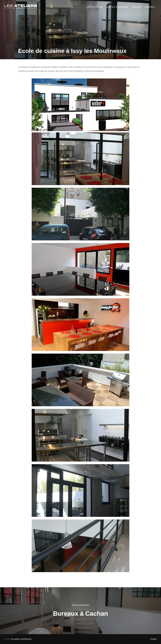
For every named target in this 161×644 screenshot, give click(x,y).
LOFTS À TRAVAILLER (117, 7)
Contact (154, 639)
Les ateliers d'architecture (21, 639)
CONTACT (150, 7)
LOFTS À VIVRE (95, 7)
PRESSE (136, 7)
